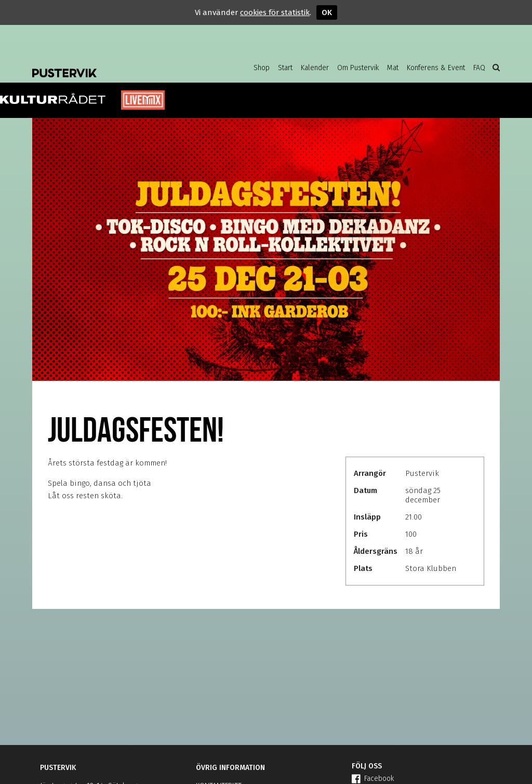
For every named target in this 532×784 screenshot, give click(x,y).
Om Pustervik (358, 68)
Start (285, 68)
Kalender (315, 68)
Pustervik (115, 65)
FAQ (479, 68)
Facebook (373, 779)
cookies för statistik (275, 12)
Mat (393, 68)
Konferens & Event (436, 68)
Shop (262, 68)
